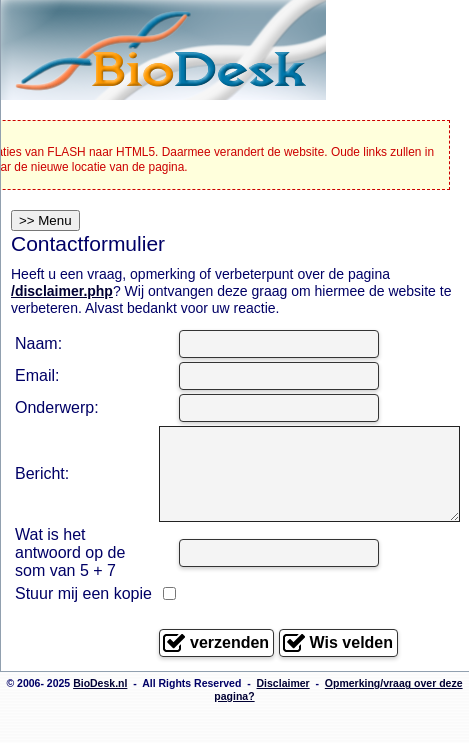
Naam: (38, 343)
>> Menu (45, 220)
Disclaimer (283, 718)
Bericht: (42, 482)
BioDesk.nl (100, 718)
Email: (37, 375)
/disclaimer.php (62, 291)
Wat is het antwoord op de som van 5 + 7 (70, 570)
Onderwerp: (57, 407)
